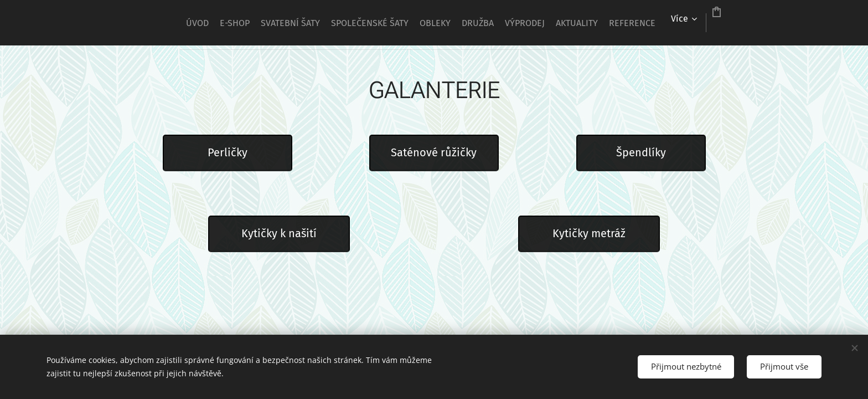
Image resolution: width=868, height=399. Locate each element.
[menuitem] (279, 23)
